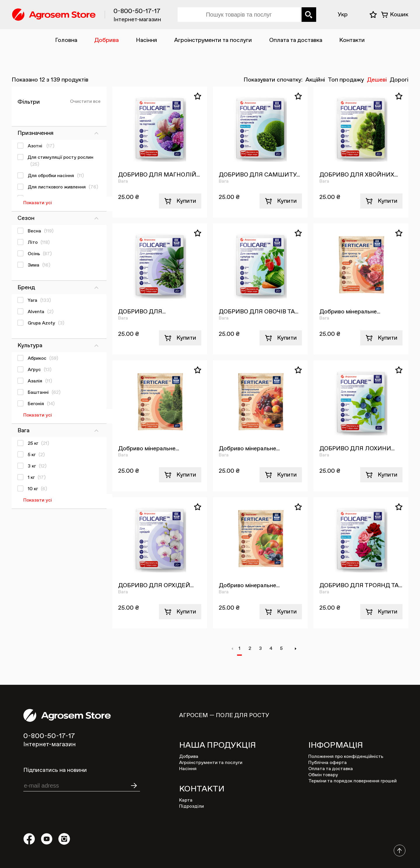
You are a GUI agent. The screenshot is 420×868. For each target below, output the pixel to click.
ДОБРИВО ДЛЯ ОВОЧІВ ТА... (259, 312)
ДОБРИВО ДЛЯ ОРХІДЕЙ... (156, 585)
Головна (66, 40)
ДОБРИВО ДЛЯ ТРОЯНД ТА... (361, 585)
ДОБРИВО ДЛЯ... (142, 312)
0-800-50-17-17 (137, 11)
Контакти (352, 40)
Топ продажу (346, 80)
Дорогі (399, 80)
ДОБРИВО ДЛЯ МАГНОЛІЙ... (159, 175)
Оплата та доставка (296, 40)
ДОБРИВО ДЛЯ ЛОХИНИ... (357, 449)
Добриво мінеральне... (350, 312)
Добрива (106, 40)
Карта (186, 800)
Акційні (315, 80)
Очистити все (85, 102)
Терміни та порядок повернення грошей (352, 781)
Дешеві (377, 80)
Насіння (147, 40)
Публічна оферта (328, 763)
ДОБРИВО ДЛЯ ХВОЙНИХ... (359, 175)
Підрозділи (191, 807)
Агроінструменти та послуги (213, 40)
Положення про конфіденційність (346, 757)
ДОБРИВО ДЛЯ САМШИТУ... (259, 175)
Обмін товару (323, 775)
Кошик (399, 15)
